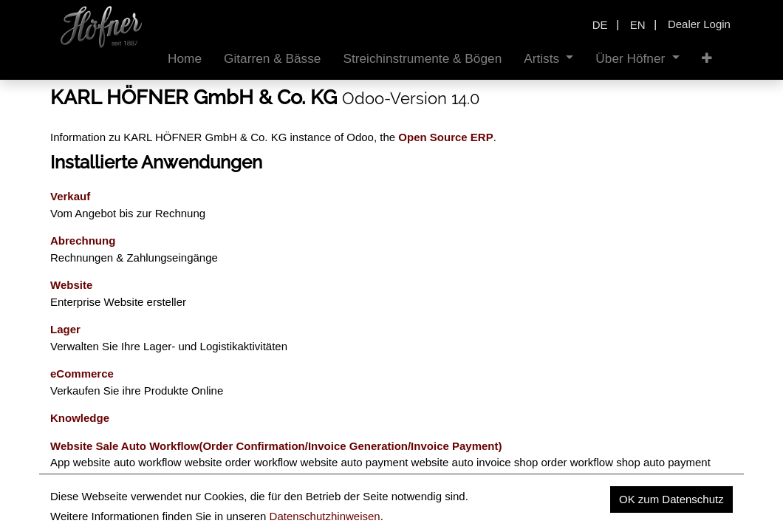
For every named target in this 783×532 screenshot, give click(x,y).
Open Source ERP (445, 137)
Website (71, 285)
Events (68, 507)
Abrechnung (83, 241)
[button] (707, 59)
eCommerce (82, 374)
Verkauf (70, 196)
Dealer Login (699, 24)
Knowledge (80, 418)
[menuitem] (185, 59)
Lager (65, 329)
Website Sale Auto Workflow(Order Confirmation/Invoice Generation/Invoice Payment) (276, 446)
